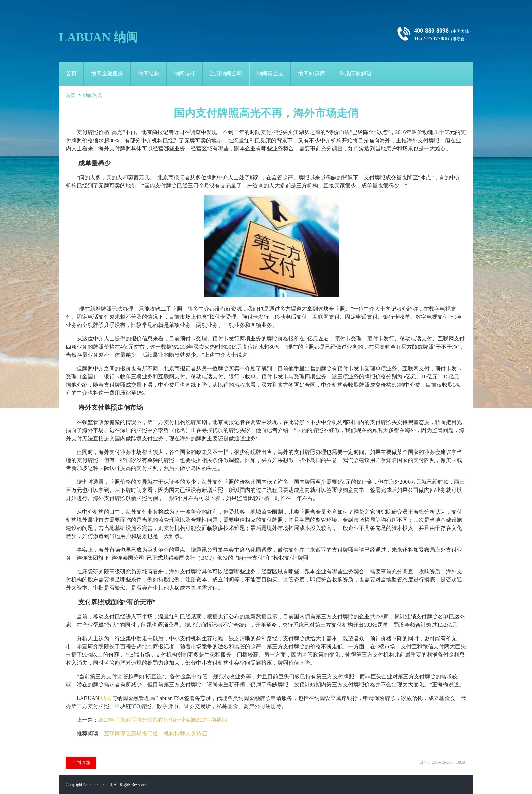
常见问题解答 (356, 73)
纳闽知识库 (311, 73)
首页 (71, 73)
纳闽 (106, 698)
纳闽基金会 (270, 73)
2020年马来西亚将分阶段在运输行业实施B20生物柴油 (163, 720)
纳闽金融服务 (107, 73)
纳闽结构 (149, 73)
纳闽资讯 (93, 96)
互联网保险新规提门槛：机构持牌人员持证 (155, 733)
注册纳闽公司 (226, 73)
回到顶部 (81, 763)
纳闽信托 (185, 73)
